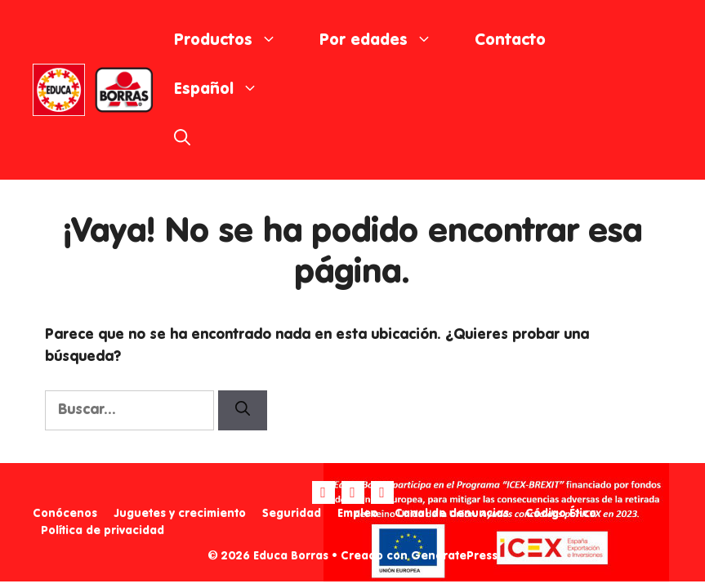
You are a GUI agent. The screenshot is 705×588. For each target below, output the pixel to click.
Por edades (386, 41)
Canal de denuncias (452, 514)
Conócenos (65, 514)
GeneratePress (454, 556)
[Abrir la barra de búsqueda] (182, 139)
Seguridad (292, 514)
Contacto (510, 41)
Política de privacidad (103, 531)
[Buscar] (243, 410)
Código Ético (561, 514)
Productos (236, 41)
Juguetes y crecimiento (180, 514)
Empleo (358, 514)
